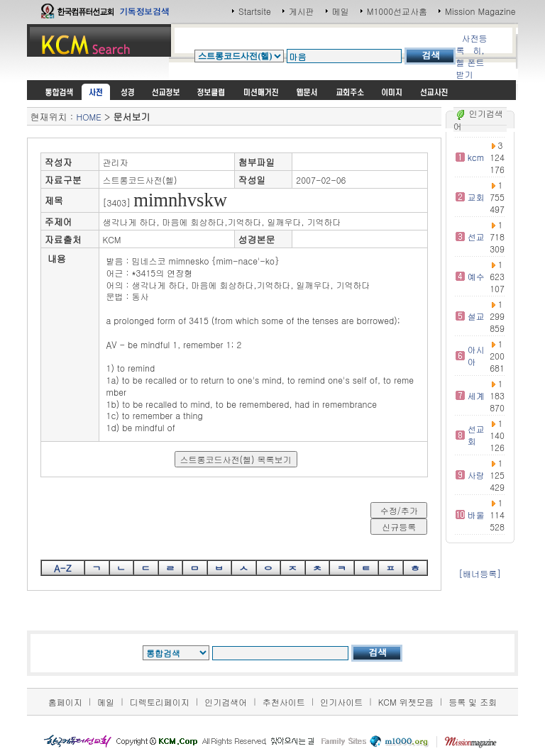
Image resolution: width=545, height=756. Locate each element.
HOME (88, 117)
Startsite (255, 11)
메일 (341, 11)
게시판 (302, 11)
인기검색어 (226, 702)
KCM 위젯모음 (406, 702)
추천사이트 (284, 702)
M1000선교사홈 (397, 11)
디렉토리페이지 (160, 702)
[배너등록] (480, 573)
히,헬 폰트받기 (470, 62)
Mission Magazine (480, 11)
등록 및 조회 (473, 702)
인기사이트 (341, 702)
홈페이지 (65, 702)
